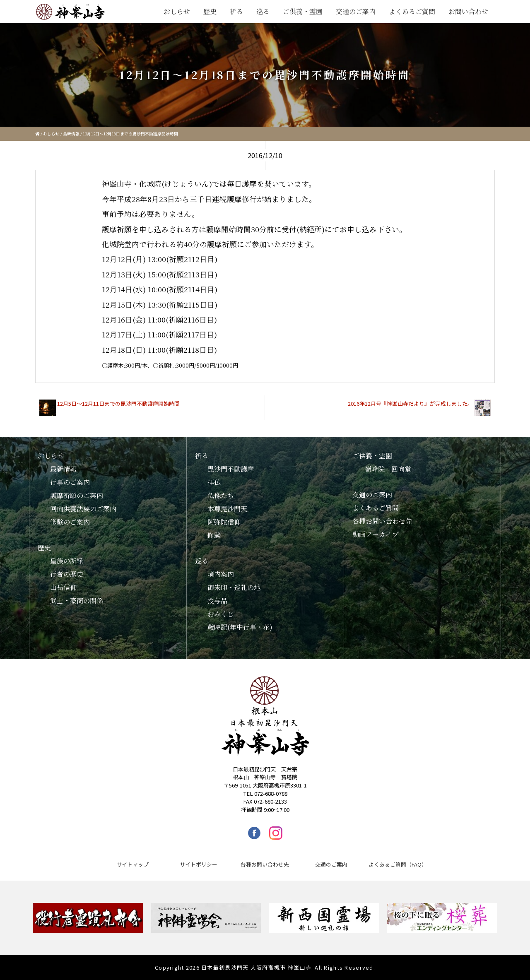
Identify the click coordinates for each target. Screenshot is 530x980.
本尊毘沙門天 (227, 509)
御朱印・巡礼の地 (234, 587)
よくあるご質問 (412, 11)
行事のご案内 (70, 482)
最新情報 (71, 134)
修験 (214, 535)
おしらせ (177, 11)
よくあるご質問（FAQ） (398, 864)
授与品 (217, 601)
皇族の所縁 (67, 561)
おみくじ (221, 614)
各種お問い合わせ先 (382, 521)
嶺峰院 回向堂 (388, 469)
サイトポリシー (199, 864)
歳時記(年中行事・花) (240, 627)
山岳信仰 (63, 587)
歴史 (210, 11)
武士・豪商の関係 (77, 601)
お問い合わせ (468, 11)
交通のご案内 (356, 11)
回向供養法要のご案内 (83, 509)
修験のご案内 (70, 522)
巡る (263, 11)
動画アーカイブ (376, 534)
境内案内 (221, 574)
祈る (236, 11)
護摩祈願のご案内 (77, 495)
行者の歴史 (67, 574)
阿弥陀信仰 (224, 522)
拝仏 (214, 482)
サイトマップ (132, 864)
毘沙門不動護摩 (231, 469)
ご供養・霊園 (303, 11)
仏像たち (221, 495)
